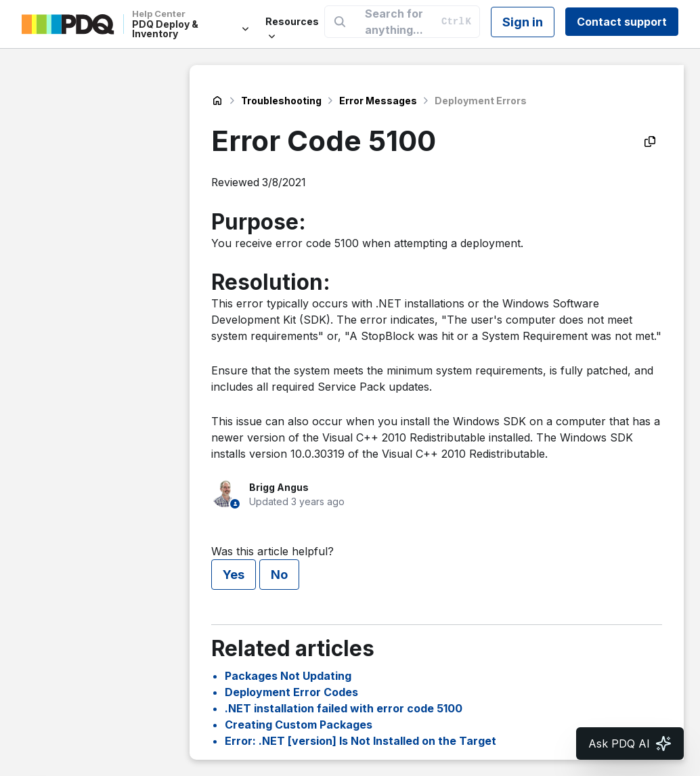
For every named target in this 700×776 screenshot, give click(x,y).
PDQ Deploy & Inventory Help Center (217, 101)
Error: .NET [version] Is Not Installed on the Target (360, 741)
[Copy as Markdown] (650, 142)
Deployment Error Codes (291, 692)
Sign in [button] (523, 22)
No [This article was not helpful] (279, 575)
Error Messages (378, 101)
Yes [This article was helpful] (234, 575)
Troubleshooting (281, 101)
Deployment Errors (481, 101)
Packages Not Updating (288, 676)
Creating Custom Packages (299, 725)
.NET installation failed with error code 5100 (344, 708)
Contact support (622, 22)
